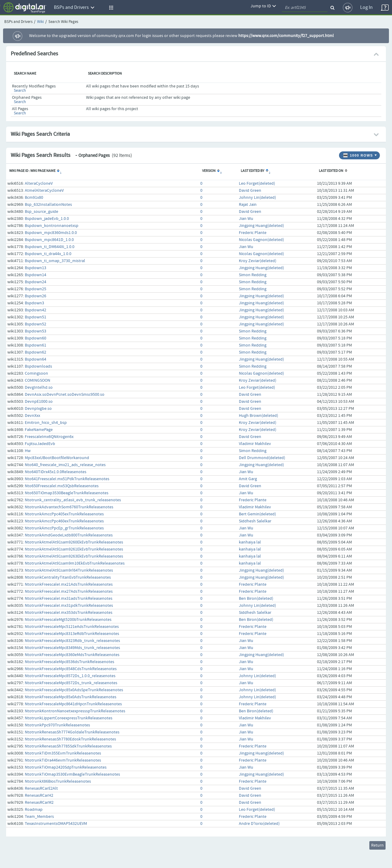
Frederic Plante (253, 233)
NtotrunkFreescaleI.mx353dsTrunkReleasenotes (69, 613)
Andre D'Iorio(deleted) (259, 824)
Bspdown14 (36, 275)
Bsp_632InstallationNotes (48, 205)
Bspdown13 (36, 268)
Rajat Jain (248, 205)
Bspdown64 (36, 359)
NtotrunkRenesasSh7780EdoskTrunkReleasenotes (70, 739)
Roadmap (34, 810)
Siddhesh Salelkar (255, 521)
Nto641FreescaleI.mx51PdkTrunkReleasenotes (67, 479)
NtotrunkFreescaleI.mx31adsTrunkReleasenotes (69, 599)
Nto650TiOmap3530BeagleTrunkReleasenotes (67, 493)
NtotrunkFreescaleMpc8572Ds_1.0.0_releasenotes (70, 676)
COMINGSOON (38, 380)
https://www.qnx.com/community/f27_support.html (286, 36)
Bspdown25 (36, 289)
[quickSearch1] (305, 8)
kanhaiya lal (250, 542)
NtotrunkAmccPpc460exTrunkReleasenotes (64, 521)
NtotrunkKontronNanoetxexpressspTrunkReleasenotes (75, 711)
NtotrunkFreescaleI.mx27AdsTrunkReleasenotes (69, 592)
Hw (28, 451)
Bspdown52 (36, 324)
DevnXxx (32, 416)
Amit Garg (248, 479)
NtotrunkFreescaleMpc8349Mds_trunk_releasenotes (72, 648)
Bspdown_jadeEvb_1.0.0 (47, 219)
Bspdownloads (38, 366)
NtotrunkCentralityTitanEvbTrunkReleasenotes (68, 577)
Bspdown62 (36, 352)
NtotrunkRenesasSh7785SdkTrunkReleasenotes (68, 746)
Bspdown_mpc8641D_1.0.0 (49, 240)
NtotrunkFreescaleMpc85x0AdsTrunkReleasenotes (71, 697)
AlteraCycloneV (39, 184)
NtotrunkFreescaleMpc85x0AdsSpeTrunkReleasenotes (74, 690)
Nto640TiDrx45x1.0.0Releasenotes (56, 472)
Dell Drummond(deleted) (262, 458)
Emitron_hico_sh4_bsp (46, 423)
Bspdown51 (36, 317)
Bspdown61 (36, 345)
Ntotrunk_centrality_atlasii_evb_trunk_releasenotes (73, 500)
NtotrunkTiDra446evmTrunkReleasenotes (63, 760)
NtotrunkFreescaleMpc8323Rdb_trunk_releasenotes (72, 641)
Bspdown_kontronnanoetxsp (52, 226)
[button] (110, 8)
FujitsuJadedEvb (40, 444)
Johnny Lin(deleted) (257, 198)
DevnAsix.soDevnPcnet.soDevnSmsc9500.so (65, 395)
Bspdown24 (36, 282)
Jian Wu (246, 219)
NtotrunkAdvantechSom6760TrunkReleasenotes (69, 507)
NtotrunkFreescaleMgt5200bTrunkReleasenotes (68, 620)
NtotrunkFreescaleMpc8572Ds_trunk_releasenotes (71, 683)
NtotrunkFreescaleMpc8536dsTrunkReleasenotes (70, 662)
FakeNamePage (39, 430)
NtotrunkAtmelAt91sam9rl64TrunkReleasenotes (69, 570)
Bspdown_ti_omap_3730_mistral (55, 261)
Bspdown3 (34, 303)
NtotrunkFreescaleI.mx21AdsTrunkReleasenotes (69, 584)
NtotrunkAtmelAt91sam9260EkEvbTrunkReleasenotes (74, 542)
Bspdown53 (36, 331)
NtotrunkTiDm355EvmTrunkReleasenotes (63, 753)
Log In (366, 7)
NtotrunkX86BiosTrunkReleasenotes (58, 781)
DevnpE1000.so (39, 402)
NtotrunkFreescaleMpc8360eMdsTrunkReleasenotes (72, 655)
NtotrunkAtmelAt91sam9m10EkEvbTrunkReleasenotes (75, 563)
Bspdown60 (36, 338)
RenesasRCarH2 (39, 796)
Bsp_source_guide (41, 212)
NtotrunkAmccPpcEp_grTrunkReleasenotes (64, 528)
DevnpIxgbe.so (38, 409)
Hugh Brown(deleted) (258, 416)
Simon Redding (253, 275)
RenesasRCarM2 (39, 803)
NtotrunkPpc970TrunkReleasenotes (57, 725)
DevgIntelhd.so (39, 388)
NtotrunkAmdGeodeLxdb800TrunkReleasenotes (69, 535)
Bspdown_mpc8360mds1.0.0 (51, 233)
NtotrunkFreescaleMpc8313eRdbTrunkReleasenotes (72, 634)
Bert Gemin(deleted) (257, 514)
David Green (250, 191)
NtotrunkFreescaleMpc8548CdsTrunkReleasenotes (71, 669)
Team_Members (39, 817)
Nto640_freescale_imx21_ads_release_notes (65, 465)
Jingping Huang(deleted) (261, 226)
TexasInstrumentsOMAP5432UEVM (56, 824)
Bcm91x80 (34, 198)
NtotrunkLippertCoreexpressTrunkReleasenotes (69, 718)
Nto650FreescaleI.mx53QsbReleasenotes (62, 486)
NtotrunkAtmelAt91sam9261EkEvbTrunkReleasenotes (74, 549)
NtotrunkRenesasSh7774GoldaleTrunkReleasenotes (72, 732)
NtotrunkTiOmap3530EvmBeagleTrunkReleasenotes (72, 774)
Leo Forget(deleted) (257, 184)
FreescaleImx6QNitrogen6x (49, 437)
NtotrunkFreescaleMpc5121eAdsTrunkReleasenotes (72, 627)
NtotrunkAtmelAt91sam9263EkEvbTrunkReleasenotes (74, 556)
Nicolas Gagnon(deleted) (261, 240)
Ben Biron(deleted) (256, 599)
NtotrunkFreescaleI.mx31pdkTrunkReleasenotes (69, 606)
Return (377, 845)
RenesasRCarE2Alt (41, 788)
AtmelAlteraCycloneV (44, 191)
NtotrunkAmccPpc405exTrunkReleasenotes (64, 514)
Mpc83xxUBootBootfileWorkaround (57, 458)
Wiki (40, 22)
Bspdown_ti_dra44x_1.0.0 (48, 254)
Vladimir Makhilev (255, 444)
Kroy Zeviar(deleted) (258, 261)
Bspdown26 (36, 296)
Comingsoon (36, 373)
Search (20, 91)
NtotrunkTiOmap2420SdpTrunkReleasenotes (66, 767)
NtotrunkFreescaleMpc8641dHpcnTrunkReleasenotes (73, 704)
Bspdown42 (36, 310)
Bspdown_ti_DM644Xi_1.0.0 (50, 247)
